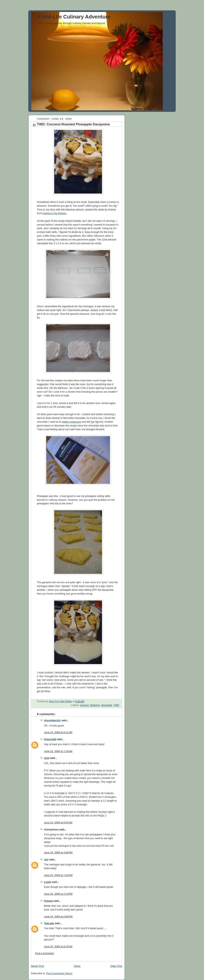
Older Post (116, 966)
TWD (116, 705)
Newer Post (37, 966)
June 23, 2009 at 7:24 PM (58, 875)
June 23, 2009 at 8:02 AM (58, 823)
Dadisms (95, 705)
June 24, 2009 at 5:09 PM (58, 917)
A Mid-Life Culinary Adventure (74, 17)
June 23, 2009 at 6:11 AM (58, 732)
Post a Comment (44, 953)
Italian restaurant (72, 422)
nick (47, 758)
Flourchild (50, 739)
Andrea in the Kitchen (54, 213)
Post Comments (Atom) (59, 973)
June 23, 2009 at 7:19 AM (58, 751)
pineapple (107, 705)
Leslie (48, 882)
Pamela (48, 901)
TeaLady (49, 923)
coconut (84, 705)
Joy (46, 860)
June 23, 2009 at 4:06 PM (58, 853)
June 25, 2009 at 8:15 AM (58, 947)
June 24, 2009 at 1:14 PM (58, 894)
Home (77, 966)
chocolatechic (52, 720)
